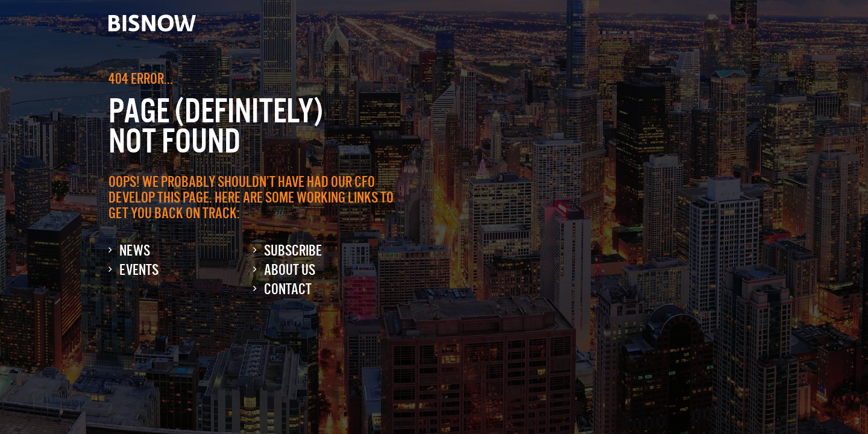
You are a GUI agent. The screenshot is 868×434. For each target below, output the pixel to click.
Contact (288, 289)
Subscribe (293, 250)
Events (139, 270)
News (135, 250)
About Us (290, 270)
